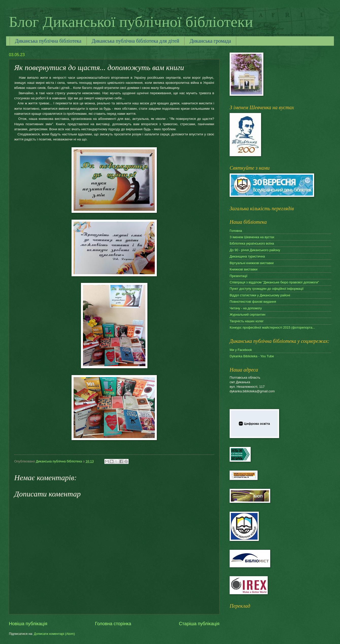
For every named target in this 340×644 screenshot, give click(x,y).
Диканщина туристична (247, 256)
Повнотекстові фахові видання (253, 302)
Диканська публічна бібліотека (48, 41)
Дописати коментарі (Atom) (54, 634)
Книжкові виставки (244, 269)
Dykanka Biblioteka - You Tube (252, 356)
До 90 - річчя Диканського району (255, 250)
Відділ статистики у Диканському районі (260, 295)
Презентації (239, 276)
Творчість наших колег (247, 321)
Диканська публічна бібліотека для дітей (136, 41)
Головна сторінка (113, 624)
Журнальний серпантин (248, 315)
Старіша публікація (199, 624)
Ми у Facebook (241, 350)
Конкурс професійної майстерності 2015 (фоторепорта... (272, 327)
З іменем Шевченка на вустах (252, 237)
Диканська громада (210, 41)
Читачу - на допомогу (246, 308)
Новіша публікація (28, 624)
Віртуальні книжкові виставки (252, 263)
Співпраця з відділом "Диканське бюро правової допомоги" (274, 282)
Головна (236, 231)
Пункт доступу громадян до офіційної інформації (267, 289)
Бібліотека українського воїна (252, 243)
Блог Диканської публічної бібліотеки (131, 22)
